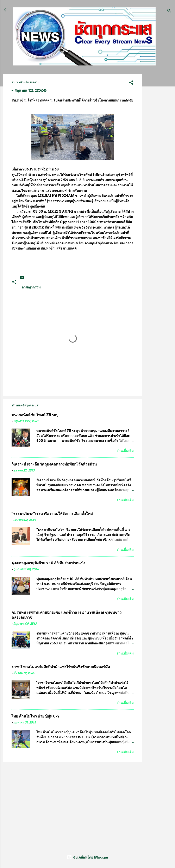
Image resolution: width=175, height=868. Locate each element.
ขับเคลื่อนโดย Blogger (88, 857)
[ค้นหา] (169, 11)
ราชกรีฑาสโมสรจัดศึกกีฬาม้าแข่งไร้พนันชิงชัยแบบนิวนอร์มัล (61, 667)
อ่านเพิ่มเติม (125, 451)
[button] (131, 83)
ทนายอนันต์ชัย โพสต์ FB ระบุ (35, 415)
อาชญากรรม (31, 287)
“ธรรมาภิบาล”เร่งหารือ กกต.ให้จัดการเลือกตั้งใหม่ (52, 514)
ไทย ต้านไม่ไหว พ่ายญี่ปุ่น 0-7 (36, 716)
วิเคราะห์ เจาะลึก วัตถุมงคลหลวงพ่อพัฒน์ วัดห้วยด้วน (54, 464)
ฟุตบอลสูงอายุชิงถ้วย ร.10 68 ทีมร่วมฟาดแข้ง (48, 563)
